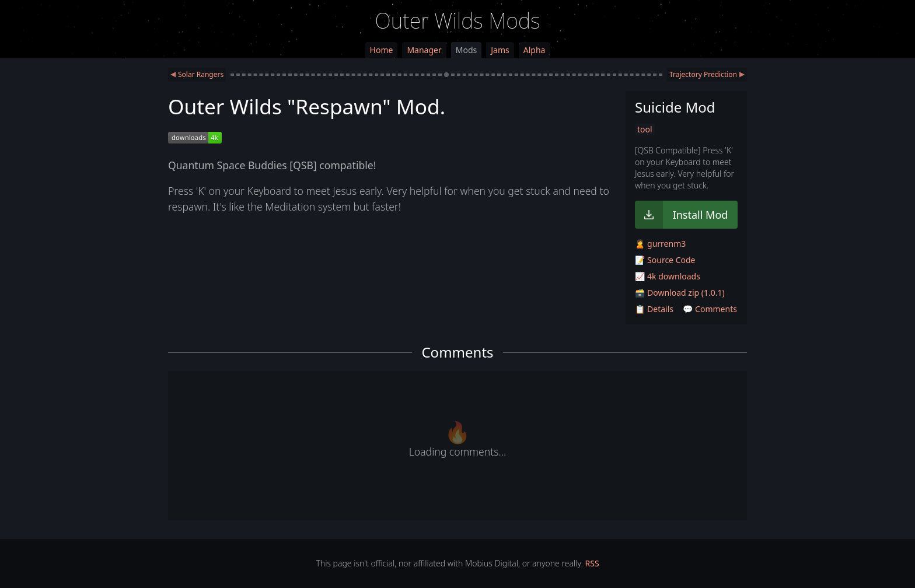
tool (645, 129)
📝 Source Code (665, 260)
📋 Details (654, 309)
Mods (466, 50)
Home (382, 50)
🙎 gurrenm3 (660, 244)
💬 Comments (710, 309)
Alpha (535, 50)
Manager (424, 50)
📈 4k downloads (668, 276)
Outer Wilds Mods (458, 21)
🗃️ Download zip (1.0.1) (680, 293)
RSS (592, 563)
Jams (500, 50)
